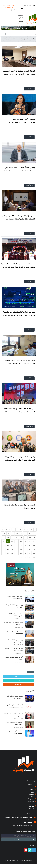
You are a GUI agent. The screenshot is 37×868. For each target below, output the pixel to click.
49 (3, 549)
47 (12, 549)
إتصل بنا (29, 6)
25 (4, 537)
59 (30, 557)
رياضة (33, 787)
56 (8, 553)
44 (25, 549)
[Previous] (21, 557)
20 (25, 537)
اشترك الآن (25, 840)
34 (34, 545)
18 (34, 537)
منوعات (32, 794)
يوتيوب (18, 684)
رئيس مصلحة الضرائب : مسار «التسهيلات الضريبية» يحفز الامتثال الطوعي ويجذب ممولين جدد (20, 460)
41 (3, 545)
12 (26, 534)
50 (34, 553)
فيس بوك (18, 676)
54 (17, 553)
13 (21, 534)
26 (34, 541)
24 (8, 537)
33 (3, 541)
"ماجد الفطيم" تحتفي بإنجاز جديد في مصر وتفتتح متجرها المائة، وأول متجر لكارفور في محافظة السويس (18, 267)
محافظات (31, 789)
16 (8, 534)
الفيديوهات (31, 799)
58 (34, 557)
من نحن (24, 6)
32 (8, 541)
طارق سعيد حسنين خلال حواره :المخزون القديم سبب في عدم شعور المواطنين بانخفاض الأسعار (19, 364)
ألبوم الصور (31, 801)
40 (8, 545)
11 (30, 534)
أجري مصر (31, 792)
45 (21, 549)
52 (25, 553)
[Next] (35, 530)
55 (12, 553)
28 (25, 541)
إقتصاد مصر (21, 39)
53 (21, 553)
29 (21, 541)
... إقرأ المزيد (29, 89)
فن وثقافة (31, 785)
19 (30, 537)
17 (4, 534)
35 (30, 545)
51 (30, 553)
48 (8, 549)
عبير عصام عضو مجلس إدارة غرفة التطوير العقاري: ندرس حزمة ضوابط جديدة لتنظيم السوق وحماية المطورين (18, 412)
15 (13, 534)
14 (17, 534)
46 (17, 549)
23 (12, 537)
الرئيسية (31, 39)
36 (25, 545)
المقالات (32, 797)
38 (17, 545)
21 (21, 537)
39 (12, 545)
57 (3, 553)
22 (17, 537)
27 (30, 541)
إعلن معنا (31, 808)
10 (34, 534)
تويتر (18, 680)
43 (30, 549)
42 (34, 549)
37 (21, 545)
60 (25, 557)
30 (17, 541)
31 (12, 541)
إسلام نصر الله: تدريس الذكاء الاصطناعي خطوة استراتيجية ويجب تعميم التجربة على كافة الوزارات (19, 171)
